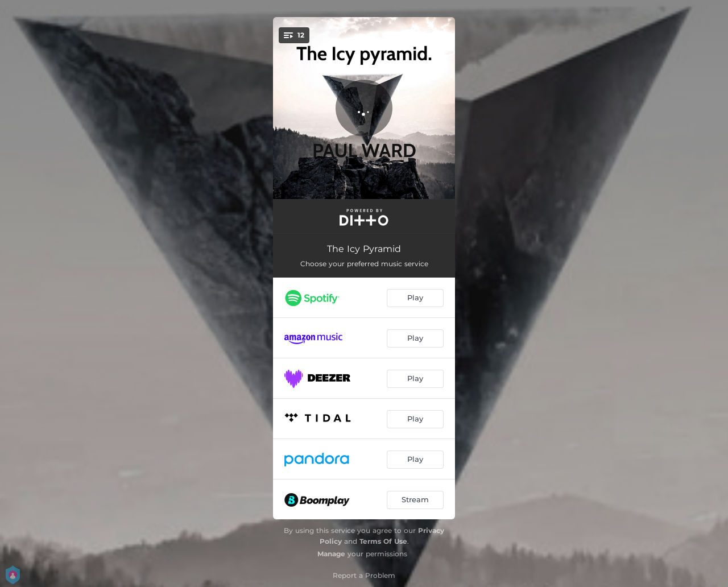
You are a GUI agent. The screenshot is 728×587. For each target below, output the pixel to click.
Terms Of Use (383, 541)
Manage (331, 554)
